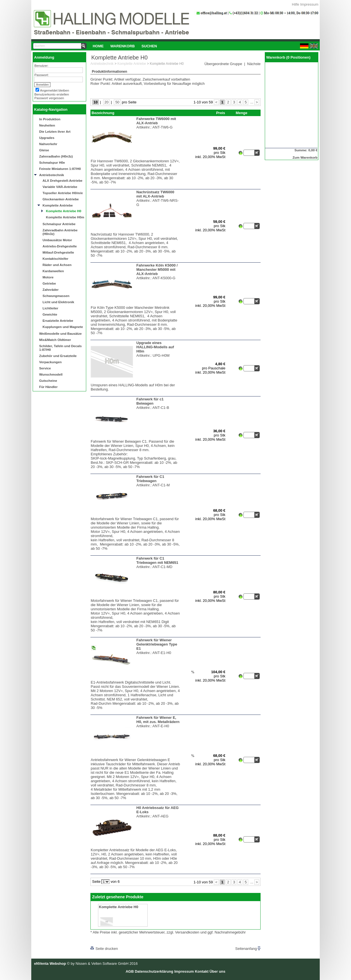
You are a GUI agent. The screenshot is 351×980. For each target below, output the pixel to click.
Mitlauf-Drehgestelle (58, 252)
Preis (221, 113)
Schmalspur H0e (52, 162)
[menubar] (125, 46)
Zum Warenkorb (305, 157)
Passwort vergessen (49, 98)
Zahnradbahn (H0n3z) (56, 156)
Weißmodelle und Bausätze (60, 333)
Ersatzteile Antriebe (58, 321)
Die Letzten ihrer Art (55, 131)
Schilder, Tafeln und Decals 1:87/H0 (60, 348)
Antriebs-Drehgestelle (60, 246)
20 (106, 102)
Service (45, 368)
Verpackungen (50, 362)
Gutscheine (48, 381)
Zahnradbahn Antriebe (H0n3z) (60, 232)
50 (117, 102)
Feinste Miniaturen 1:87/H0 (60, 169)
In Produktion (50, 119)
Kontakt (202, 971)
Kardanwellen (53, 271)
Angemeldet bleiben (55, 90)
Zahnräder (51, 290)
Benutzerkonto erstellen (52, 94)
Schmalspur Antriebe (59, 224)
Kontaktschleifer (55, 259)
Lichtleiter (50, 308)
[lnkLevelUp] (102, 941)
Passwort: (42, 75)
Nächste (254, 64)
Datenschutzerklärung (154, 971)
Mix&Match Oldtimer (55, 340)
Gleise (44, 150)
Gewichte (50, 314)
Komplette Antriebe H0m (65, 217)
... (252, 102)
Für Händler (48, 387)
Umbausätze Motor (57, 240)
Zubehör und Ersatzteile (58, 356)
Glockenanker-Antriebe (61, 199)
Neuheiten (47, 125)
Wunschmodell (51, 374)
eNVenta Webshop (50, 964)
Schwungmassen (56, 296)
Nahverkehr (48, 144)
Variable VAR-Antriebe (60, 187)
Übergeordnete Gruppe (223, 64)
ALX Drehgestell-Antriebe (63, 180)
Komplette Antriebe (58, 205)
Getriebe (49, 283)
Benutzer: (41, 66)
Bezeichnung (103, 113)
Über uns (217, 971)
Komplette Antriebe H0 (64, 211)
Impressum (309, 4)
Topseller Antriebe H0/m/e (63, 193)
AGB (130, 971)
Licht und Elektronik (58, 302)
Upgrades (47, 138)
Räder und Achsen (57, 265)
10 (95, 102)
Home (98, 46)
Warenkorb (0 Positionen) (288, 57)
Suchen (149, 46)
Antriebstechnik (52, 175)
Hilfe (296, 4)
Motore (48, 277)
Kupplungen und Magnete (63, 327)
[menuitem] (98, 46)
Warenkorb (123, 46)
